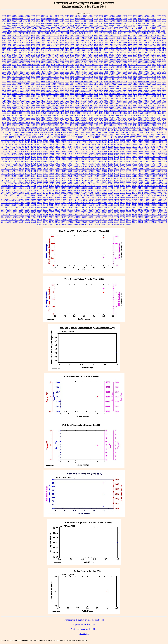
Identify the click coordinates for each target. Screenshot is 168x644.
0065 (62, 18)
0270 (91, 18)
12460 (93, 144)
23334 (99, 217)
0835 (38, 26)
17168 (63, 161)
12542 (87, 147)
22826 (117, 212)
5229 (96, 72)
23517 (87, 219)
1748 (96, 45)
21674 (164, 198)
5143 (77, 67)
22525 (10, 210)
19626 (105, 181)
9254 (9, 125)
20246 (22, 188)
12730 (122, 154)
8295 (91, 118)
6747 (106, 91)
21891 (40, 203)
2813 (86, 55)
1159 (115, 31)
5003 (111, 57)
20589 (87, 190)
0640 (28, 23)
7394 (154, 101)
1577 (125, 40)
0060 (38, 18)
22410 (87, 207)
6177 (91, 84)
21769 (40, 200)
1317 (28, 35)
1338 (101, 35)
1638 (111, 43)
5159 (120, 67)
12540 (75, 147)
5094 (29, 65)
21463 (34, 198)
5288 (106, 74)
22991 (87, 215)
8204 (111, 115)
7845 (9, 111)
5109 (92, 65)
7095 (116, 96)
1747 (91, 45)
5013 (159, 57)
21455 (28, 198)
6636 (48, 91)
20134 (81, 186)
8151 (111, 113)
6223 (125, 84)
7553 (125, 103)
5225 (77, 72)
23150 (46, 217)
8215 (164, 115)
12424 (117, 142)
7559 (145, 103)
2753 (145, 52)
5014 (164, 57)
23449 (10, 219)
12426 (122, 142)
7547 (106, 103)
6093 (14, 84)
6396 (106, 89)
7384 (145, 101)
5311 (14, 77)
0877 (135, 26)
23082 (4, 217)
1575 (116, 40)
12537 (69, 147)
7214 (4, 101)
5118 (125, 65)
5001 (101, 57)
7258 (72, 101)
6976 (9, 96)
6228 (149, 84)
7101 (125, 96)
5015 (4, 60)
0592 (164, 21)
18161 (28, 169)
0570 (125, 21)
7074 (43, 96)
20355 (105, 188)
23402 (146, 217)
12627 (134, 149)
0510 (77, 21)
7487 (67, 103)
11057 (34, 135)
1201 (52, 33)
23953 (51, 224)
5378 (149, 77)
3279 (43, 57)
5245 (9, 74)
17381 (4, 164)
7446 (53, 103)
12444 (164, 142)
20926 (111, 193)
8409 (53, 120)
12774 (105, 157)
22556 (40, 210)
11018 (158, 132)
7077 (48, 96)
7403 (4, 103)
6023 (140, 81)
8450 (82, 120)
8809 (52, 123)
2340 (101, 52)
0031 (120, 16)
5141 (67, 67)
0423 (154, 18)
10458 (81, 130)
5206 (154, 69)
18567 (81, 171)
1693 (62, 45)
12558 (129, 147)
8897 (77, 123)
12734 (134, 154)
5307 (159, 74)
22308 (57, 207)
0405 (111, 18)
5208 (164, 69)
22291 (46, 207)
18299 (81, 169)
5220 (52, 72)
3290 (96, 57)
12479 (164, 144)
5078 (116, 62)
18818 (81, 173)
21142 (39, 195)
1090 (106, 28)
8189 (57, 115)
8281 (82, 118)
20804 (57, 193)
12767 (75, 157)
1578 (130, 40)
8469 (111, 120)
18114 (16, 169)
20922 (105, 193)
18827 (105, 173)
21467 (40, 198)
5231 (106, 72)
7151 (23, 98)
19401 (158, 178)
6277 (14, 86)
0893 (14, 28)
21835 (111, 200)
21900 (46, 203)
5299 (120, 74)
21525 (105, 198)
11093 (140, 135)
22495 (140, 207)
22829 (123, 212)
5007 (130, 57)
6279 (23, 86)
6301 (72, 86)
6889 (77, 94)
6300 (67, 86)
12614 (57, 149)
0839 (53, 26)
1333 (77, 35)
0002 (9, 16)
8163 (130, 113)
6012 (111, 81)
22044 (158, 203)
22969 (51, 215)
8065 (135, 111)
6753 (135, 91)
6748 (111, 91)
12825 (81, 159)
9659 (47, 127)
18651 (129, 171)
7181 (101, 98)
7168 (96, 98)
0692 (111, 23)
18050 (111, 166)
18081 (140, 166)
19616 (99, 181)
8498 (14, 123)
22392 (75, 207)
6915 (91, 94)
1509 (101, 38)
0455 (14, 21)
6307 (101, 86)
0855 (91, 26)
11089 (116, 135)
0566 (106, 21)
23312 (93, 217)
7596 (67, 106)
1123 (15, 31)
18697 (158, 171)
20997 (158, 193)
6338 (159, 86)
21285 (81, 195)
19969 (75, 183)
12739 (146, 154)
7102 (130, 96)
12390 (134, 140)
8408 (48, 120)
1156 (101, 31)
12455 (63, 144)
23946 (46, 224)
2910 (140, 55)
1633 (91, 43)
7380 (135, 101)
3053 (14, 57)
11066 (64, 135)
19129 (152, 176)
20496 (158, 188)
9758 (120, 127)
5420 (140, 79)
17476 (75, 164)
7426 (38, 103)
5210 (9, 72)
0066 (67, 18)
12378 (75, 140)
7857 (23, 111)
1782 (77, 48)
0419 (135, 18)
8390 (4, 120)
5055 (14, 62)
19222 (51, 178)
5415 (115, 79)
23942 (164, 222)
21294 (99, 195)
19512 (46, 181)
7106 (135, 96)
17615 (140, 164)
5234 (120, 72)
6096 (28, 84)
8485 (154, 120)
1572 (101, 40)
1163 (134, 31)
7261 (82, 101)
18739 (22, 173)
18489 (51, 171)
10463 (99, 130)
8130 (62, 113)
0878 (140, 26)
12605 (4, 149)
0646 (57, 23)
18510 (57, 171)
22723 (152, 210)
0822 (150, 23)
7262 (86, 101)
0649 (67, 23)
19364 (134, 178)
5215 (33, 72)
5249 (28, 74)
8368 (111, 118)
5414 (111, 79)
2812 (82, 55)
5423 (154, 79)
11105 (40, 137)
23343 (111, 217)
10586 (10, 132)
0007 (33, 16)
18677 (146, 171)
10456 (75, 130)
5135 (38, 67)
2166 (86, 50)
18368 (140, 169)
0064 (57, 18)
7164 (77, 98)
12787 (10, 159)
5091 (14, 65)
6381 (72, 89)
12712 (57, 154)
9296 (77, 125)
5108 (87, 65)
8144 (91, 113)
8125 (43, 113)
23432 (164, 217)
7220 (23, 101)
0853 (82, 26)
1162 (129, 31)
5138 (53, 67)
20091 (28, 186)
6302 (77, 86)
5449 (53, 81)
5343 (125, 77)
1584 (159, 40)
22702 (129, 210)
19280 (63, 178)
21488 (63, 198)
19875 (46, 183)
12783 (152, 157)
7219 (19, 101)
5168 (164, 67)
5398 (57, 79)
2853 (130, 55)
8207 (125, 115)
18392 (4, 171)
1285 (159, 33)
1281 (149, 33)
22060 (4, 205)
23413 (152, 217)
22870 (152, 212)
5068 (72, 62)
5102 (58, 65)
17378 (164, 161)
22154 (69, 205)
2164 (77, 50)
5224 (72, 72)
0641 (33, 23)
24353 (81, 224)
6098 (38, 84)
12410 (46, 142)
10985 (40, 132)
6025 (149, 81)
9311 (116, 125)
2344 (120, 52)
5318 (38, 77)
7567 (159, 103)
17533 (93, 164)
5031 (77, 60)
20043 (140, 183)
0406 (115, 18)
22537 (16, 210)
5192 (111, 69)
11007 (129, 132)
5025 (48, 60)
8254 (62, 118)
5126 (164, 65)
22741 (22, 212)
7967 (57, 111)
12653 (123, 152)
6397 (111, 89)
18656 (134, 171)
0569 (120, 21)
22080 (22, 205)
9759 (125, 127)
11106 (46, 137)
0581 (135, 21)
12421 (105, 142)
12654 (129, 152)
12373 (51, 140)
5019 (23, 60)
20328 (69, 188)
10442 (46, 130)
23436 (4, 219)
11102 (23, 137)
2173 (120, 50)
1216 (81, 33)
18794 (63, 173)
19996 (105, 183)
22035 (152, 203)
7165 (82, 98)
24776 (111, 224)
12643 (63, 152)
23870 (134, 222)
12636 (22, 152)
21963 (105, 203)
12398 (158, 140)
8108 (19, 113)
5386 (14, 79)
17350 (158, 161)
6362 (62, 89)
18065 (129, 166)
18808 (75, 173)
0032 (125, 16)
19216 (45, 178)
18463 (40, 171)
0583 (145, 21)
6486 (150, 89)
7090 (106, 96)
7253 (57, 101)
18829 (111, 173)
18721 (4, 173)
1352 (164, 35)
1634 (96, 43)
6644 (86, 91)
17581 (123, 164)
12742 (158, 154)
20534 (28, 190)
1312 (4, 35)
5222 (62, 72)
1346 (135, 35)
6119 (77, 84)
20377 (123, 188)
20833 (69, 193)
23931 (152, 222)
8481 (140, 120)
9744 (86, 127)
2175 (130, 50)
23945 (40, 224)
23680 (16, 222)
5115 (115, 65)
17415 (22, 164)
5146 (91, 67)
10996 (99, 132)
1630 (77, 43)
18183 (39, 169)
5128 (9, 67)
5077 (111, 62)
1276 (125, 33)
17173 (69, 161)
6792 (159, 91)
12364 (162, 137)
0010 (43, 16)
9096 (149, 123)
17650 (146, 164)
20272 (46, 188)
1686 (33, 45)
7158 (57, 98)
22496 (146, 207)
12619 (87, 149)
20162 (128, 186)
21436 (16, 198)
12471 (123, 144)
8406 (43, 120)
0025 (96, 16)
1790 (116, 48)
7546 (101, 103)
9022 (115, 123)
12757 (57, 157)
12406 (22, 142)
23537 (105, 219)
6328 (130, 86)
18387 (164, 169)
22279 (40, 207)
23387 (134, 217)
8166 (145, 113)
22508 (158, 207)
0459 (33, 21)
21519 (99, 198)
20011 (123, 183)
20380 (129, 188)
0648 (62, 23)
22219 (134, 205)
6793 (164, 91)
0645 (53, 23)
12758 (63, 157)
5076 (106, 62)
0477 (38, 21)
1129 (43, 31)
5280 (72, 74)
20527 (10, 190)
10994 (87, 132)
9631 (159, 125)
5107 (82, 65)
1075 (63, 28)
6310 (116, 86)
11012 (140, 132)
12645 (75, 152)
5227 (86, 72)
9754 (105, 127)
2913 (154, 55)
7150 (19, 98)
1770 (38, 48)
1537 (43, 40)
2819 (116, 55)
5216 (38, 72)
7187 (130, 98)
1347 (140, 35)
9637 (8, 127)
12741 (152, 154)
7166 (86, 98)
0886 (159, 26)
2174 (125, 50)
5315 (23, 77)
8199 (91, 115)
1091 (111, 28)
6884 (57, 94)
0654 (86, 23)
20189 (152, 186)
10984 (34, 132)
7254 (62, 101)
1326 (62, 35)
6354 (23, 89)
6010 (101, 81)
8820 (57, 123)
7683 (101, 108)
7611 (130, 106)
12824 (75, 159)
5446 (38, 81)
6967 (150, 94)
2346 (130, 52)
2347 (135, 52)
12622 (105, 149)
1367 (23, 38)
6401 (120, 89)
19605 (87, 181)
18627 (111, 171)
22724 (158, 210)
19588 (69, 181)
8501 (23, 123)
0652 (82, 23)
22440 (99, 207)
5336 (120, 77)
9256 (14, 125)
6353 (19, 89)
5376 (140, 77)
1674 (150, 43)
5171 (14, 69)
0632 (19, 23)
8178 (19, 115)
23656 (10, 222)
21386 (152, 195)
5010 (145, 57)
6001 (82, 81)
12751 (34, 157)
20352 (99, 188)
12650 (105, 152)
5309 (4, 77)
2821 (125, 55)
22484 (134, 207)
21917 (69, 203)
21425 (4, 198)
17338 (146, 161)
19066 (87, 176)
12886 (158, 159)
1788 (106, 48)
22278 (34, 207)
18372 (146, 169)
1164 (139, 31)
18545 (63, 171)
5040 (120, 60)
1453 (62, 38)
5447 (43, 81)
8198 (86, 115)
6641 (72, 91)
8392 (14, 120)
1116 (145, 28)
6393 (96, 89)
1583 (154, 40)
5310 (9, 77)
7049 (14, 96)
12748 (16, 157)
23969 (63, 224)
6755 (145, 91)
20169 (134, 186)
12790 (22, 159)
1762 (164, 45)
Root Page (84, 634)
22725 (164, 210)
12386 (123, 140)
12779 (129, 157)
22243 (158, 205)
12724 (93, 154)
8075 (150, 111)
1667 (116, 43)
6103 (58, 84)
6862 (14, 94)
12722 (81, 154)
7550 (116, 103)
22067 (16, 205)
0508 (67, 21)
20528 (16, 190)
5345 (130, 77)
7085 (86, 96)
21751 (28, 200)
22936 (28, 215)
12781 (140, 157)
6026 (154, 81)
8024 (101, 111)
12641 (51, 152)
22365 (63, 207)
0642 (38, 23)
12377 (69, 140)
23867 (128, 222)
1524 (9, 40)
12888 (164, 159)
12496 (57, 147)
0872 (111, 26)
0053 (4, 18)
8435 (62, 120)
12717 (75, 154)
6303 (82, 86)
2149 (9, 50)
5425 (164, 79)
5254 (48, 74)
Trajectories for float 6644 (84, 624)
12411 (51, 142)
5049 (154, 60)
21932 (75, 203)
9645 (18, 127)
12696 (10, 154)
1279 (139, 33)
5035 (96, 60)
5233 (115, 72)
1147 (58, 31)
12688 (164, 152)
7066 (28, 96)
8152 (115, 113)
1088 (97, 28)
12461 (99, 144)
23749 (51, 222)
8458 (91, 120)
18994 (22, 176)
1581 (145, 40)
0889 (9, 28)
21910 (63, 203)
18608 (105, 171)
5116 (120, 65)
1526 (19, 40)
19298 (75, 178)
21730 (22, 200)
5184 (77, 69)
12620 (93, 149)
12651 (111, 152)
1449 (43, 38)
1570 (91, 40)
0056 (19, 18)
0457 (23, 21)
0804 (120, 23)
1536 (38, 40)
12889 (4, 161)
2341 (106, 52)
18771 (51, 173)
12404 (16, 142)
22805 (105, 212)
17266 (99, 161)
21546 (123, 198)
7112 (145, 96)
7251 (48, 101)
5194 (120, 69)
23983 (69, 224)
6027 (159, 81)
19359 (128, 178)
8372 (120, 118)
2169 (101, 50)
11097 (157, 135)
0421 (145, 18)
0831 (19, 26)
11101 (17, 137)
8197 (82, 115)
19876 (51, 183)
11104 (35, 137)
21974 (117, 203)
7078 (53, 96)
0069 (82, 18)
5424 (159, 79)
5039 (116, 60)
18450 (28, 171)
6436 (130, 89)
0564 (96, 21)
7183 (111, 98)
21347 (128, 195)
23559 (123, 219)
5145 (86, 67)
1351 (159, 35)
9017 (106, 123)
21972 (111, 203)
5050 (159, 60)
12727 (105, 154)
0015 (67, 16)
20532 (22, 190)
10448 (57, 130)
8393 (19, 120)
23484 (51, 219)
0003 (14, 16)
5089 (4, 65)
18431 (22, 171)
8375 (130, 118)
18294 (75, 169)
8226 (23, 118)
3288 (86, 57)
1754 (125, 45)
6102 (53, 84)
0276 (96, 18)
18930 (4, 176)
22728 (4, 212)
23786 (75, 222)
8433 (57, 120)
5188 (91, 69)
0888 (5, 28)
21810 (69, 200)
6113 (62, 84)
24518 (87, 224)
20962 (129, 193)
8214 (159, 115)
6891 (82, 94)
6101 (48, 84)
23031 (99, 215)
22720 (146, 210)
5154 (96, 67)
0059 (33, 18)
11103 (29, 137)
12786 (4, 159)
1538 (48, 40)
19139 (158, 176)
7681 (96, 108)
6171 (86, 84)
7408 (14, 103)
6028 (164, 81)
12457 (75, 144)
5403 (82, 79)
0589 (154, 21)
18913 (158, 173)
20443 (134, 188)
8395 (28, 120)
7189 (140, 98)
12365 (4, 140)
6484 (140, 89)
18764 (46, 173)
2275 (67, 52)
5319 (43, 77)
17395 (16, 164)
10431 (4, 130)
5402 (77, 79)
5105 (72, 65)
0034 (135, 16)
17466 (63, 164)
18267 (63, 169)
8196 (77, 115)
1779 (62, 48)
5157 (111, 67)
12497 (63, 147)
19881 (57, 183)
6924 (135, 94)
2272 (53, 52)
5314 (18, 77)
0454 (9, 21)
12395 (146, 140)
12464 (111, 144)
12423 (111, 142)
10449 (63, 130)
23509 (75, 219)
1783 (82, 48)
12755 (51, 157)
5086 (154, 62)
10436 (28, 130)
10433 (10, 130)
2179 (145, 50)
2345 (125, 52)
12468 (117, 144)
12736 (140, 154)
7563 (150, 103)
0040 (149, 16)
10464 (105, 130)
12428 (128, 142)
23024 (93, 215)
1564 (62, 40)
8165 (140, 113)
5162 (135, 67)
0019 (82, 16)
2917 (9, 57)
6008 (96, 81)
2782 (159, 52)
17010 (16, 161)
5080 (125, 62)
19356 (122, 178)
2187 (4, 52)
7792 (145, 108)
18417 (16, 171)
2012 (140, 48)
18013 (81, 166)
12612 (45, 149)
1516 (135, 38)
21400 (158, 195)
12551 (117, 147)
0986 (48, 28)
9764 (144, 127)
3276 (28, 57)
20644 (4, 193)
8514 (38, 123)
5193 (116, 69)
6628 (14, 91)
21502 (93, 198)
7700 (120, 108)
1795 (130, 48)
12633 (4, 152)
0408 (125, 18)
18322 (111, 169)
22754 (46, 212)
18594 (93, 171)
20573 (69, 190)
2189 (14, 52)
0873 (116, 26)
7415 (23, 103)
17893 (34, 166)
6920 (116, 94)
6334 (140, 86)
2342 (111, 52)
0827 (164, 23)
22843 (134, 212)
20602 (105, 190)
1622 (53, 43)
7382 (140, 101)
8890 (67, 123)
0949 (24, 28)
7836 (164, 108)
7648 (33, 108)
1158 (110, 31)
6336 (149, 86)
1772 (43, 48)
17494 (81, 164)
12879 (117, 159)
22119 (51, 205)
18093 (152, 166)
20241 (16, 188)
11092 (134, 135)
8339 (106, 118)
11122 (103, 137)
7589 (48, 106)
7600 (86, 106)
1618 (38, 43)
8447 (77, 120)
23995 (75, 224)
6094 (19, 84)
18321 (105, 169)
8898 (82, 123)
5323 (62, 77)
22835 (129, 212)
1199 (42, 33)
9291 (62, 125)
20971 (140, 193)
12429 (134, 142)
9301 (86, 125)
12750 (28, 157)
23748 (45, 222)
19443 (22, 181)
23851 (105, 222)
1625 (67, 43)
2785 (9, 55)
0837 (48, 26)
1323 (53, 35)
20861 (81, 193)
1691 (53, 45)
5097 (38, 65)
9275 (48, 125)
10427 (164, 127)
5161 (130, 67)
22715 (140, 210)
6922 (125, 94)
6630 (23, 91)
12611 (40, 149)
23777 (63, 222)
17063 (22, 161)
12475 (140, 144)
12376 (63, 140)
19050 (63, 176)
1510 (106, 38)
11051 (11, 135)
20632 (158, 190)
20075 (10, 186)
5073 (91, 62)
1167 (153, 31)
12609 (28, 149)
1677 (159, 43)
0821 (145, 23)
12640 (46, 152)
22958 (46, 215)
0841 (62, 26)
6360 (53, 89)
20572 (63, 190)
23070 (152, 215)
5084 (145, 62)
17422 (28, 164)
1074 (58, 28)
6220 (115, 84)
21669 (158, 198)
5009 (140, 57)
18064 (123, 166)
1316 (23, 35)
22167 (75, 205)
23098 (16, 217)
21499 (81, 198)
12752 (40, 157)
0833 (28, 26)
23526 (93, 219)
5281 (77, 74)
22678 (111, 210)
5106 (77, 65)
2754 (150, 52)
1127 (34, 31)
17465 (57, 164)
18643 (123, 171)
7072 (38, 96)
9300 (82, 125)
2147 (164, 48)
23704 (22, 222)
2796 (57, 55)
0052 (164, 16)
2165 (82, 50)
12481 (10, 147)
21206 (51, 195)
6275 (4, 86)
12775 (111, 157)
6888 (72, 94)
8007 (82, 111)
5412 (101, 79)
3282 (57, 57)
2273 (57, 52)
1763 (4, 48)
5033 (86, 60)
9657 (42, 127)
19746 (164, 181)
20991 (152, 193)
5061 (38, 62)
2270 (43, 52)
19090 (117, 176)
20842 (75, 193)
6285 (53, 86)
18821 (93, 173)
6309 (111, 86)
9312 (120, 125)
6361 (57, 89)
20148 (117, 186)
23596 (140, 219)
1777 (53, 48)
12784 (158, 157)
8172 (159, 113)
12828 (99, 159)
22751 (40, 212)
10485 (129, 130)
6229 (154, 84)
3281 (53, 57)
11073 (69, 135)
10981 (16, 132)
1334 (82, 35)
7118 (149, 96)
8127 (52, 113)
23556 (117, 219)
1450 (48, 38)
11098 (163, 135)
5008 (135, 57)
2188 (9, 52)
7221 (28, 101)
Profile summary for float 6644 (84, 629)
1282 (154, 33)
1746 (86, 45)
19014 (34, 176)
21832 (105, 200)
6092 (9, 84)
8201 (101, 115)
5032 (82, 60)
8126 (48, 113)
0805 (125, 23)
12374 (57, 140)
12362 (150, 137)
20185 (146, 186)
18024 (93, 166)
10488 (134, 130)
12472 (129, 144)
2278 (82, 52)
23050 (123, 215)
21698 (16, 200)
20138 (105, 186)
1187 (23, 33)
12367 (16, 140)
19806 (16, 183)
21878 (10, 203)
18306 (87, 169)
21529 (111, 198)
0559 (91, 21)
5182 (67, 69)
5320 (48, 77)
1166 (148, 31)
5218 (48, 72)
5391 (33, 79)
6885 (62, 94)
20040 (134, 183)
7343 (101, 101)
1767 (23, 48)
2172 (116, 50)
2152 (23, 50)
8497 (9, 123)
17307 (117, 161)
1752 (116, 45)
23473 (34, 219)
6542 (4, 91)
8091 (14, 113)
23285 (81, 217)
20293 (63, 188)
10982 (22, 132)
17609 (134, 164)
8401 (38, 120)
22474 (123, 207)
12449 (28, 144)
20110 (57, 186)
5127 (4, 67)
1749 (101, 45)
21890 (34, 203)
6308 (106, 86)
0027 (101, 16)
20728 (51, 193)
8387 (164, 118)
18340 (122, 169)
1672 (140, 43)
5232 (111, 72)
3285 (72, 57)
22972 (63, 215)
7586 (38, 106)
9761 (129, 127)
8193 (67, 115)
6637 (53, 91)
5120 (135, 65)
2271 (48, 52)
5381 (159, 77)
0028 (106, 16)
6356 (33, 89)
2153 (28, 50)
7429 (43, 103)
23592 (134, 219)
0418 (130, 18)
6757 (154, 91)
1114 (135, 28)
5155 (101, 67)
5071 (82, 62)
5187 (86, 69)
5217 (43, 72)
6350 (9, 89)
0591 (159, 21)
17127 (46, 161)
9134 (4, 125)
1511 (111, 38)
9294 (72, 125)
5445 (33, 81)
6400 (116, 89)
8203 (106, 115)
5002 (106, 57)
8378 (135, 118)
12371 (40, 140)
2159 (57, 50)
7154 (38, 98)
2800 (77, 55)
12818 (40, 159)
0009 (38, 16)
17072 (28, 161)
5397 (53, 79)
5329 (91, 77)
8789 (43, 123)
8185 (48, 115)
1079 (82, 28)
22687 (117, 210)
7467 (62, 103)
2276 (72, 52)
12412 (57, 142)
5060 (33, 62)
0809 (135, 23)
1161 (125, 31)
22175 (87, 205)
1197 (33, 33)
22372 (69, 207)
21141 (34, 195)
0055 (14, 18)
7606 (111, 106)
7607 (116, 106)
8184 (43, 115)
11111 (69, 137)
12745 (4, 157)
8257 (67, 118)
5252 (43, 74)
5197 (135, 69)
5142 (72, 67)
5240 (149, 72)
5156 (106, 67)
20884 (87, 193)
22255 (4, 207)
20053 (152, 183)
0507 (62, 21)
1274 (115, 33)
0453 (4, 21)
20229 (10, 188)
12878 (111, 159)
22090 (34, 205)
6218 (106, 84)
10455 (69, 130)
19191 (28, 178)
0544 (86, 21)
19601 (81, 181)
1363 (4, 38)
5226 (82, 72)
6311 (120, 86)
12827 (93, 159)
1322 (48, 35)
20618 (123, 190)
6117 (72, 84)
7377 (125, 101)
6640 (67, 91)
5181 (62, 69)
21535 (117, 198)
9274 (43, 125)
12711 (51, 154)
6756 (149, 91)
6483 (135, 89)
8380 (140, 118)
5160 (125, 67)
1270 (96, 33)
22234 (146, 205)
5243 (164, 72)
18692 (152, 171)
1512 (115, 38)
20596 (99, 190)
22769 (69, 212)
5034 (91, 60)
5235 (125, 72)
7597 (72, 106)
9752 (100, 127)
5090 (9, 65)
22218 (128, 205)
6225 (135, 84)
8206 (120, 115)
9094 (140, 123)
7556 (130, 103)
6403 (125, 89)
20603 (111, 190)
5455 (77, 81)
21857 (146, 200)
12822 (63, 159)
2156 (43, 50)
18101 (4, 169)
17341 (152, 161)
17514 (87, 164)
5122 (144, 65)
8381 (145, 118)
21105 (16, 195)
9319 (140, 125)
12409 (40, 142)
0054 (9, 18)
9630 (154, 125)
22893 (164, 212)
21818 (87, 200)
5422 (149, 79)
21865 (158, 200)
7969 (62, 111)
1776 (48, 48)
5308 (164, 74)
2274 (62, 52)
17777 (16, 166)
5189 (96, 69)
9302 (91, 125)
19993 (99, 183)
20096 (34, 186)
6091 (4, 84)
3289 (91, 57)
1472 (67, 38)
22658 (99, 210)
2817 (106, 55)
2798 (67, 55)
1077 (72, 28)
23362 (123, 217)
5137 (48, 67)
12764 (69, 157)
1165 (144, 31)
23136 (40, 217)
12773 (99, 157)
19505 (40, 181)
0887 (164, 26)
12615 (63, 149)
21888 (28, 203)
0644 (48, 23)
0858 (106, 26)
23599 (152, 219)
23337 (105, 217)
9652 (33, 127)
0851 (72, 26)
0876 (130, 26)
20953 (123, 193)
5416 (120, 79)
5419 (135, 79)
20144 (111, 186)
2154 (33, 50)
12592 (152, 147)
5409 (86, 79)
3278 (38, 57)
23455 (22, 219)
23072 (158, 215)
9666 (62, 127)
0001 (4, 16)
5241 (154, 72)
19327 (99, 178)
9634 (4, 127)
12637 (28, 152)
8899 (86, 123)
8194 (72, 115)
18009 (75, 166)
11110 (63, 137)
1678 (164, 43)
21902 (51, 203)
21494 (75, 198)
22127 (57, 205)
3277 (33, 57)
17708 (158, 164)
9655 (37, 127)
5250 (33, 74)
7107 (140, 96)
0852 (77, 26)
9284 (53, 125)
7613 (140, 106)
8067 (145, 111)
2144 (150, 48)
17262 (93, 161)
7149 (14, 98)
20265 (34, 188)
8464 (101, 120)
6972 (164, 94)
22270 (22, 207)
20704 (40, 193)
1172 (14, 33)
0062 (48, 18)
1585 (164, 40)
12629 (146, 149)
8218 (14, 118)
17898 (40, 166)
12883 (140, 159)
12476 (146, 144)
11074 (75, 135)
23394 (140, 217)
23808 (87, 222)
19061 (69, 176)
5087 (159, 62)
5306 (154, 74)
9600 (145, 125)
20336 (87, 188)
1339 (106, 35)
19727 (152, 181)
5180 (57, 69)
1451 (53, 38)
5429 (9, 81)
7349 (111, 101)
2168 (96, 50)
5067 (67, 62)
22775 (81, 212)
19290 (69, 178)
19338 (105, 178)
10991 (75, 132)
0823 (154, 23)
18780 (57, 173)
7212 (159, 98)
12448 (22, 144)
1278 (135, 33)
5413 (106, 79)
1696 (77, 45)
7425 (33, 103)
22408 (81, 207)
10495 (152, 130)
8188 (53, 115)
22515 (164, 207)
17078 (34, 161)
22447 (111, 207)
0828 (4, 26)
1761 (159, 45)
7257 (67, 101)
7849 (14, 111)
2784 (4, 55)
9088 (125, 123)
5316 (28, 77)
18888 (152, 173)
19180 (22, 178)
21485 (57, 198)
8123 (38, 113)
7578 (23, 106)
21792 (51, 200)
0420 (140, 18)
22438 (93, 207)
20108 (46, 186)
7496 (72, 103)
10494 (146, 130)
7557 (135, 103)
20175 (140, 186)
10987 (52, 132)
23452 (16, 219)
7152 (28, 98)
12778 (123, 157)
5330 (96, 77)
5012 (154, 57)
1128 (39, 31)
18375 (152, 169)
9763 (139, 127)
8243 (38, 118)
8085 (164, 111)
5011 (149, 57)
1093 (121, 28)
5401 (72, 79)
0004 (19, 16)
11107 (52, 137)
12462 (105, 144)
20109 (51, 186)
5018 (19, 60)
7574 (14, 106)
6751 (125, 91)
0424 (159, 18)
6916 (96, 94)
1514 (125, 38)
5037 (106, 60)
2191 (23, 52)
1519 (149, 38)
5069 (77, 62)
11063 (52, 135)
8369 (116, 118)
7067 (33, 96)
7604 (101, 106)
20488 (146, 188)
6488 (154, 89)
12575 (146, 147)
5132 (23, 67)
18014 (87, 166)
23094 (10, 217)
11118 (92, 137)
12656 (140, 152)
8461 (96, 120)
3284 (67, 57)
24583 (99, 224)
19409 (164, 178)
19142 (164, 176)
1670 (130, 43)
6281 (33, 86)
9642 (13, 127)
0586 (149, 21)
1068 (53, 28)
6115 (67, 84)
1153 (86, 31)
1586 (4, 43)
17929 (51, 166)
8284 (86, 118)
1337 (96, 35)
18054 (117, 166)
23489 (57, 219)
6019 (120, 81)
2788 (23, 55)
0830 (14, 26)
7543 (96, 103)
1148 (62, 31)
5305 (150, 74)
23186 (57, 217)
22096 (46, 205)
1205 (72, 33)
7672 (86, 108)
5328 (86, 77)
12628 (140, 149)
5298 (116, 74)
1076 (68, 28)
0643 (43, 23)
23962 (57, 224)
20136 (93, 186)
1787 (101, 48)
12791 (28, 159)
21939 (81, 203)
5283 (86, 74)
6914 (86, 94)
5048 (150, 60)
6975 (4, 96)
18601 (99, 171)
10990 (70, 132)
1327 (67, 35)
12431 (146, 142)
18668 (140, 171)
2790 (33, 55)
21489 (69, 198)
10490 (140, 130)
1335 (86, 35)
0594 (9, 23)
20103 (40, 186)
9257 (19, 125)
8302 (96, 118)
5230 (101, 72)
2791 (38, 55)
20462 (140, 188)
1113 (131, 28)
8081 (154, 111)
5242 (159, 72)
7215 (9, 101)
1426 (28, 38)
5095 (33, 65)
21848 (140, 200)
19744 (158, 181)
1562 (53, 40)
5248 (23, 74)
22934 (22, 215)
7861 (28, 111)
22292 (51, 207)
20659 (10, 193)
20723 (46, 193)
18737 (16, 173)
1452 (57, 38)
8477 (130, 120)
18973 (16, 176)
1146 (53, 31)
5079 (120, 62)
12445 (4, 144)
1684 (23, 45)
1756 (135, 45)
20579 (75, 190)
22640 (81, 210)
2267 (28, 52)
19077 (105, 176)
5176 (38, 69)
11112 (75, 137)
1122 (10, 31)
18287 (69, 169)
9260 (23, 125)
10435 (22, 130)
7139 (164, 96)
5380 (154, 77)
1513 (120, 38)
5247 (19, 74)
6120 (81, 84)
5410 (91, 79)
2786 (14, 55)
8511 (33, 123)
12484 (28, 147)
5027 (57, 60)
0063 (53, 18)
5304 (145, 74)
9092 (135, 123)
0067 (72, 18)
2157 (48, 50)
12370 (34, 140)
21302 (110, 195)
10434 (16, 130)
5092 (19, 65)
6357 (38, 89)
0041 (154, 16)
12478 (158, 144)
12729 (117, 154)
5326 (77, 77)
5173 (23, 69)
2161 (62, 50)
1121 (5, 31)
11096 (151, 135)
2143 (145, 48)
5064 (53, 62)
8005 (77, 111)
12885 (152, 159)
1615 (23, 43)
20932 (117, 193)
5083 (140, 62)
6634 (43, 91)
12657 (146, 152)
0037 (145, 16)
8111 (23, 113)
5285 (96, 74)
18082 (146, 166)
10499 (164, 130)
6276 (9, 86)
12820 (51, 159)
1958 (135, 48)
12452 (46, 144)
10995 (93, 132)
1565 (67, 40)
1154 (91, 31)
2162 (67, 50)
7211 (154, 98)
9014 (101, 123)
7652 (43, 108)
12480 (4, 147)
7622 (4, 108)
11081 (87, 135)
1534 (28, 40)
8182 (33, 115)
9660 (52, 127)
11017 (152, 132)
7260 (77, 101)
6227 (144, 84)
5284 (91, 74)
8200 (96, 115)
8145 (96, 113)
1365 (14, 38)
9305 (106, 125)
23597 (146, 219)
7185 (120, 98)
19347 (117, 178)
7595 (62, 106)
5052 (4, 62)
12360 (138, 137)
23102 (22, 217)
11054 (23, 135)
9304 (101, 125)
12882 (134, 159)
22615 (69, 210)
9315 (130, 125)
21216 (57, 195)
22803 (99, 212)
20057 (158, 183)
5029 (67, 60)
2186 (164, 50)
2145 (154, 48)
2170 (106, 50)
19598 (75, 181)
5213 (23, 72)
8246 (43, 118)
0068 (77, 18)
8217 (9, 118)
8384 (159, 118)
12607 (16, 149)
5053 (9, 62)
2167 (91, 50)
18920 (164, 173)
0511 (82, 21)
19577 (63, 181)
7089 (101, 96)
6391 (86, 89)
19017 (40, 176)
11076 (81, 135)
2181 (154, 50)
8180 (28, 115)
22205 (111, 205)
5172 (19, 69)
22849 (140, 212)
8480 (135, 120)
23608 (158, 219)
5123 (149, 65)
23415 (158, 217)
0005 (23, 16)
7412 (19, 103)
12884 (146, 159)
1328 (72, 35)
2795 (53, 55)
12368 (22, 140)
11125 (109, 137)
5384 (4, 79)
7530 (86, 103)
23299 (87, 217)
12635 (16, 152)
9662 (57, 127)
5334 (115, 77)
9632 (164, 125)
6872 (19, 94)
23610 (164, 219)
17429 (40, 164)
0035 (140, 16)
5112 (101, 65)
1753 (120, 45)
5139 (57, 67)
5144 (82, 67)
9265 (33, 125)
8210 (140, 115)
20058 (164, 183)
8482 (145, 120)
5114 (111, 65)
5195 (125, 69)
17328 (140, 161)
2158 (53, 50)
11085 (104, 135)
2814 (91, 55)
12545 (99, 147)
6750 (120, 91)
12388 (129, 140)
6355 (28, 89)
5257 (57, 74)
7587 (43, 106)
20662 (16, 193)
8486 (159, 120)
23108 (28, 217)
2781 (154, 52)
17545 (105, 164)
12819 (46, 159)
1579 (135, 40)
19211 (40, 178)
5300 (125, 74)
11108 (58, 137)
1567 (77, 40)
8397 (33, 120)
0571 (130, 21)
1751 (111, 45)
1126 (29, 31)
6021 (130, 81)
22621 (75, 210)
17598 (129, 164)
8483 (150, 120)
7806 (150, 108)
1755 (130, 45)
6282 (38, 86)
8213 (154, 115)
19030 (51, 176)
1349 (150, 35)
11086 (110, 135)
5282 (82, 74)
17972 (69, 166)
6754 (140, 91)
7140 (4, 98)
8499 (19, 123)
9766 (154, 127)
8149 (106, 113)
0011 (48, 16)
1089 (102, 28)
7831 (159, 108)
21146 (45, 195)
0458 (28, 21)
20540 (34, 190)
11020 (5, 135)
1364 (9, 38)
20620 (134, 190)
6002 (86, 81)
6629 (19, 91)
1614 (19, 43)
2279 (86, 52)
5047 (145, 60)
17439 (51, 164)
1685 (28, 45)
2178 (140, 50)
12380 (87, 140)
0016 (72, 16)
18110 (10, 169)
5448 (48, 81)
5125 (159, 65)
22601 (63, 210)
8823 (62, 123)
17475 (69, 164)
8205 (116, 115)
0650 (72, 23)
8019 (96, 111)
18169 (34, 169)
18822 (99, 173)
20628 (152, 190)
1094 (126, 28)
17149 (51, 161)
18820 (87, 173)
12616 (69, 149)
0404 (106, 18)
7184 (116, 98)
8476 (125, 120)
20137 (99, 186)
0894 (19, 28)
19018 (46, 176)
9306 (111, 125)
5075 (101, 62)
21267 (69, 195)
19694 (129, 181)
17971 (63, 166)
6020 (125, 81)
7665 (67, 108)
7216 (14, 101)
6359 (48, 89)
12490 (46, 147)
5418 (130, 79)
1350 (154, 35)
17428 (34, 164)
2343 (116, 52)
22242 (152, 205)
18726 (10, 173)
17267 (105, 161)
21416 (164, 195)
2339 (96, 52)
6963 (145, 94)
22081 (28, 205)
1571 (96, 40)
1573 (106, 40)
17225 (87, 161)
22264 (16, 207)
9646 (23, 127)
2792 (43, 55)
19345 (111, 178)
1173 (19, 33)
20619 (129, 190)
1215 (76, 33)
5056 (19, 62)
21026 (164, 193)
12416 (75, 142)
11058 (40, 135)
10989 (64, 132)
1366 (19, 38)
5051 (164, 60)
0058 (28, 18)
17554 (117, 164)
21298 (105, 195)
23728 (34, 222)
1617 (33, 43)
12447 (16, 144)
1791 (120, 48)
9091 (130, 123)
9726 (76, 127)
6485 (145, 89)
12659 (158, 152)
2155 (38, 50)
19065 (81, 176)
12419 (93, 142)
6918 (106, 94)
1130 (48, 31)
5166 (154, 67)
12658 (152, 152)
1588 (14, 43)
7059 (23, 96)
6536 (159, 89)
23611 (4, 222)
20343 (93, 188)
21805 (63, 200)
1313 (9, 35)
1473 (72, 38)
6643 (82, 91)
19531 (51, 181)
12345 (121, 137)
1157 (105, 31)
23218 (69, 217)
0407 (120, 18)
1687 (38, 45)
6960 (140, 94)
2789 (28, 55)
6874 (28, 94)
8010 (91, 111)
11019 (164, 132)
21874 (4, 203)
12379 (81, 140)
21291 (93, 195)
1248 (86, 33)
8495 (4, 123)
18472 (46, 171)
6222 (120, 84)
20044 (146, 183)
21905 (57, 203)
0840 (57, 26)
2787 (19, 55)
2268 (33, 52)
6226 (140, 84)
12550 (111, 147)
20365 (117, 188)
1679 (4, 45)
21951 (93, 203)
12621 (99, 149)
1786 (96, 48)
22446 (105, 207)
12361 (144, 137)
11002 (117, 132)
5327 (82, 77)
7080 (62, 96)
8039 (111, 111)
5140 (62, 67)
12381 (93, 140)
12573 (140, 147)
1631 (82, 43)
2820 (120, 55)
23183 (51, 217)
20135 (87, 186)
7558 (140, 103)
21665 (152, 198)
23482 (46, 219)
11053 (17, 135)
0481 (53, 21)
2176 (135, 50)
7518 (82, 103)
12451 (40, 144)
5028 (62, 60)
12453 (51, 144)
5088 (164, 62)
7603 (96, 106)
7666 (72, 108)
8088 (9, 113)
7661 (57, 108)
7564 (154, 103)
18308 (93, 169)
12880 (123, 159)
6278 (19, 86)
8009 (86, 111)
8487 (164, 120)
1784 (86, 48)
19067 (93, 176)
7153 (33, 98)
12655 (134, 152)
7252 (53, 101)
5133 (28, 67)
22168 (81, 205)
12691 (4, 154)
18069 (134, 166)
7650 (38, 108)
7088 (96, 96)
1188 (28, 33)
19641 (111, 181)
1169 (163, 31)
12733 (128, 154)
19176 (16, 178)
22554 (28, 210)
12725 (99, 154)
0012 (52, 16)
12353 (127, 137)
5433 (14, 81)
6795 (9, 94)
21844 (128, 200)
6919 (111, 94)
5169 (4, 69)
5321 (52, 77)
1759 (150, 45)
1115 (140, 28)
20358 (111, 188)
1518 (145, 38)
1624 (62, 43)
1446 (33, 38)
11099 (6, 137)
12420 (99, 142)
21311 (116, 195)
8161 (120, 113)
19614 (93, 181)
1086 (87, 28)
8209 (135, 115)
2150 (14, 50)
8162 (125, 113)
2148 (4, 50)
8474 (120, 120)
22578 (51, 210)
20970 (134, 193)
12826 (87, 159)
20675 (22, 193)
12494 (51, 147)
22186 (99, 205)
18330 (117, 169)
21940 (87, 203)
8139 (77, 113)
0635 (23, 23)
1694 (67, 45)
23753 (57, 222)
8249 (48, 118)
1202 (57, 33)
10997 (105, 132)
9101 (159, 123)
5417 (125, 79)
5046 (140, 60)
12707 (34, 154)
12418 (87, 142)
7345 (106, 101)
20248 (28, 188)
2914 (159, 55)
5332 (106, 77)
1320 (38, 35)
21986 (134, 203)
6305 (91, 86)
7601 (91, 106)
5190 (101, 69)
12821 (57, 159)
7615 (149, 106)
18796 (69, 173)
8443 (67, 120)
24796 (117, 224)
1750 (106, 45)
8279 (77, 118)
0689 (96, 23)
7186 (125, 98)
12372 (46, 140)
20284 (57, 188)
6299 (62, 86)
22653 (93, 210)
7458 (57, 103)
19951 (69, 183)
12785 (164, 157)
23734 (39, 222)
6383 (82, 89)
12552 (123, 147)
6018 (115, 81)
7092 (111, 96)
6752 (130, 91)
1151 (77, 31)
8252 (53, 118)
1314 (14, 35)
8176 (14, 115)
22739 (16, 212)
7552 (120, 103)
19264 (57, 178)
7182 (106, 98)
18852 (123, 173)
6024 (145, 81)
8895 (72, 123)
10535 (4, 132)
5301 (130, 74)
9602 (149, 125)
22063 (10, 205)
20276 (51, 188)
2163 (72, 50)
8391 (9, 120)
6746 (101, 91)
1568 (82, 40)
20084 (22, 186)
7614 (145, 106)
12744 (164, 154)
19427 (10, 181)
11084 (99, 135)
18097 (158, 166)
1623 (57, 43)
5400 (67, 79)
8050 (120, 111)
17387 (10, 164)
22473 (117, 207)
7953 (48, 111)
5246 (14, 74)
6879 (38, 94)
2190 (19, 52)
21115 (22, 195)
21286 (87, 195)
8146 (101, 113)
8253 (57, 118)
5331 (101, 77)
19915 (63, 183)
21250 (63, 195)
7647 (28, 108)
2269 (38, 52)
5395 (43, 79)
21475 (46, 198)
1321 (43, 35)
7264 (96, 101)
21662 (146, 198)
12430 (140, 142)
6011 (106, 81)
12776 (117, 157)
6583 (9, 91)
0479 (48, 21)
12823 (69, 159)
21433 (10, 198)
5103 (63, 65)
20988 (146, 193)
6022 (135, 81)
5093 (24, 65)
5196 (130, 69)
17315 (129, 161)
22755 (51, 212)
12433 (152, 142)
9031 (120, 123)
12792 (34, 159)
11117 (86, 137)
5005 (120, 57)
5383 (164, 77)
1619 (43, 43)
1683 (19, 45)
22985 (81, 215)
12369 (28, 140)
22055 (164, 203)
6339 (164, 86)
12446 (10, 144)
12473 (134, 144)
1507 (96, 38)
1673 (145, 43)
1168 (158, 31)
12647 (87, 152)
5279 (67, 74)
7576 (19, 106)
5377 (145, 77)
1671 (135, 43)
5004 (116, 57)
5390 (28, 79)
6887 (67, 94)
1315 (19, 35)
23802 (81, 222)
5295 (111, 74)
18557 (75, 171)
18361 (134, 169)
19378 (140, 178)
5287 (101, 74)
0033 (130, 16)
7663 (62, 108)
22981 (75, 215)
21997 (146, 203)
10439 (40, 130)
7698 (111, 108)
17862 (28, 166)
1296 (164, 33)
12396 (152, 140)
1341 (116, 35)
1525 (14, 40)
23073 (164, 215)
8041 (116, 111)
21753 (34, 200)
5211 (14, 72)
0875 (125, 26)
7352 (116, 101)
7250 (43, 101)
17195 (81, 161)
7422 (28, 103)
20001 (111, 183)
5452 (67, 81)
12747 (10, 157)
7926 (43, 111)
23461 (28, 219)
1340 (111, 35)
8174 (4, 115)
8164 (135, 113)
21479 (51, 198)
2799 (72, 55)
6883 (53, 94)
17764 (10, 166)
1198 (38, 33)
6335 (145, 86)
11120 (98, 137)
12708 (40, 154)
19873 (40, 183)
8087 (4, 113)
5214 (28, 72)
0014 (62, 16)
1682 (14, 45)
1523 (4, 40)
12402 (10, 142)
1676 (154, 43)
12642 (57, 152)
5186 (82, 69)
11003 (123, 132)
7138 (159, 96)
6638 (57, 91)
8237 (33, 118)
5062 (43, 62)
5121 (139, 65)
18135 (22, 169)
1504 (91, 38)
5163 (140, 67)
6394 (101, 89)
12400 (164, 140)
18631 (117, 171)
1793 (125, 48)
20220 (164, 186)
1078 (77, 28)
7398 (159, 101)
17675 (152, 164)
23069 (146, 215)
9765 (149, 127)
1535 (33, 40)
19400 (152, 178)
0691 (106, 23)
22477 (129, 207)
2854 (135, 55)
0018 (77, 16)
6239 (159, 84)
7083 (77, 96)
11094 (145, 135)
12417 (81, 142)
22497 (152, 207)
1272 (105, 33)
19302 (81, 178)
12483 (22, 147)
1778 (57, 48)
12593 (158, 147)
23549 (111, 219)
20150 (122, 186)
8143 (86, 113)
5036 (101, 60)
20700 (34, 193)
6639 (62, 91)
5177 (43, 69)
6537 (164, 89)
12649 (99, 152)
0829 (9, 26)
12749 (22, 157)
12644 (69, 152)
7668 (77, 108)
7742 (130, 108)
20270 (40, 188)
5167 (159, 67)
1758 (145, 45)
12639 (40, 152)
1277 (130, 33)
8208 (130, 115)
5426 (4, 81)
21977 (123, 203)
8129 (57, 113)
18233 (51, 169)
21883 (22, 203)
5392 (38, 79)
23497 (69, 219)
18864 (140, 173)
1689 (48, 45)
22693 (123, 210)
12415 (69, 142)
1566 (72, 40)
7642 (23, 108)
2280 (91, 52)
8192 (62, 115)
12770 (93, 157)
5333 (111, 77)
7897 (33, 111)
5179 (53, 69)
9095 (145, 123)
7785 (140, 108)
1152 (82, 31)
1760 (154, 45)
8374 (125, 118)
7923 (38, 111)
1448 (38, 38)
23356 (117, 217)
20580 (81, 190)
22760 (63, 212)
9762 (134, 127)
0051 (159, 16)
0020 (86, 16)
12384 (111, 140)
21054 (4, 195)
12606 (10, 149)
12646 (81, 152)
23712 (28, 222)
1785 (91, 48)
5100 (48, 65)
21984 (129, 203)
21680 (10, 200)
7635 (14, 108)
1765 (14, 48)
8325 (101, 118)
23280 (75, 217)
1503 (86, 38)
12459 (87, 144)
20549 (46, 190)
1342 (120, 35)
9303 (96, 125)
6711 (91, 91)
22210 (117, 205)
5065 (57, 62)
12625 (122, 149)
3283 (62, 57)
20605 (117, 190)
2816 (101, 55)
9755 (110, 127)
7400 (164, 101)
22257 (10, 207)
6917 (101, 94)
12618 (81, 149)
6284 (48, 86)
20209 (158, 186)
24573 (93, 224)
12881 (129, 159)
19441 (16, 181)
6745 (96, 91)
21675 (4, 200)
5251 (38, 74)
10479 (123, 130)
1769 (33, 48)
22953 (34, 215)
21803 (57, 200)
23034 (105, 215)
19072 (99, 176)
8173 (164, 113)
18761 (40, 173)
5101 (53, 65)
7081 (67, 96)
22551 (22, 210)
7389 (150, 101)
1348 (145, 35)
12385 (117, 140)
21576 (134, 198)
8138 (72, 113)
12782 (146, 157)
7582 (28, 106)
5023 (38, 60)
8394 (23, 120)
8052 (125, 111)
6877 (33, 94)
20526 (4, 190)
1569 (86, 40)
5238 (140, 72)
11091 (128, 135)
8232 (28, 118)
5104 (67, 65)
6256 (164, 84)
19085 (111, 176)
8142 (82, 113)
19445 (28, 181)
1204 (67, 33)
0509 (72, 21)
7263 (91, 101)
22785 (87, 212)
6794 (4, 94)
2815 (96, 55)
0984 (43, 28)
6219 (110, 84)
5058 (28, 62)
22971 (57, 215)
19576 (57, 181)
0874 (120, 26)
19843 (28, 183)
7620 (164, 106)
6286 (57, 86)
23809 (93, 222)
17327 (134, 161)
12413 (63, 142)
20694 (28, 193)
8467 (106, 120)
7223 (38, 101)
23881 (140, 222)
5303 (140, 74)
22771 (75, 212)
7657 (48, 108)
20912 (93, 193)
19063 (75, 176)
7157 (53, 98)
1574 (111, 40)
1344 (125, 35)
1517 (140, 38)
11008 (134, 132)
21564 (129, 198)
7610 (125, 106)
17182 (75, 161)
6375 (67, 89)
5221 (57, 72)
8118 (28, 113)
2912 (149, 55)
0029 (111, 16)
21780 (46, 200)
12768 (81, 157)
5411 (96, 79)
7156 (48, 98)
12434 (158, 142)
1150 (72, 31)
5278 (62, 74)
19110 (134, 176)
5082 (135, 62)
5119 (130, 65)
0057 (23, 18)
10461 (93, 130)
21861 (152, 200)
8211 (145, 115)
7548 (111, 103)
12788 (16, 159)
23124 (34, 217)
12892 (10, 161)
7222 (33, 101)
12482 (16, 147)
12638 (34, 152)
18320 (99, 169)
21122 (28, 195)
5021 (33, 60)
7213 (164, 98)
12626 (128, 149)
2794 (48, 55)
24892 (123, 224)
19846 (34, 183)
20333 (81, 188)
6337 (154, 86)
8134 (67, 113)
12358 (133, 137)
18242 (57, 169)
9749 (91, 127)
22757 (57, 212)
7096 (120, 96)
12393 (140, 140)
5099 (43, 65)
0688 (91, 23)
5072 (86, 62)
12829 (105, 159)
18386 (158, 169)
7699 (116, 108)
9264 (28, 125)
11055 (28, 135)
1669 (125, 43)
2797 (62, 55)
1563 (57, 40)
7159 (62, 98)
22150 (63, 205)
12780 (134, 157)
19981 (93, 183)
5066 (62, 62)
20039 (128, 183)
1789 (111, 48)
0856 (96, 26)
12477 (152, 144)
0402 (101, 18)
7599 (82, 106)
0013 (57, 16)
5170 (9, 69)
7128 (154, 96)
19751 (4, 183)
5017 (14, 60)
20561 (51, 190)
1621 (48, 43)
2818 (111, 55)
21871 (164, 200)
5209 (4, 72)
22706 (134, 210)
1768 (28, 48)
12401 (4, 142)
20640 (164, 190)
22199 (105, 205)
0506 (57, 21)
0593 (4, 23)
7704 (125, 108)
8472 (116, 120)
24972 (129, 224)
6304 (86, 86)
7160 (67, 98)
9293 (67, 125)
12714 (63, 154)
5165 (150, 67)
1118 (154, 28)
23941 (158, 222)
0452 (164, 18)
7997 (72, 111)
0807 (130, 23)
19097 (123, 176)
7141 (9, 98)
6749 (115, 91)
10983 (28, 132)
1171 (9, 33)
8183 (38, 115)
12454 (57, 144)
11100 (12, 137)
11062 (46, 135)
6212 (101, 84)
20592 (93, 190)
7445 (48, 103)
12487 (40, 147)
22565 (46, 210)
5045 (135, 60)
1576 (120, 40)
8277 (72, 118)
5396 (48, 79)
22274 (28, 207)
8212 (149, 115)
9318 (135, 125)
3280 (48, 57)
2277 (77, 52)
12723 (87, 154)
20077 (16, 186)
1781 (72, 48)
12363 (156, 137)
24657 (105, 224)
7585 (33, 106)
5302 (135, 74)
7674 (91, 108)
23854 (117, 222)
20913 (99, 193)
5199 (145, 69)
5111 (96, 65)
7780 (135, 108)
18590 (87, 171)
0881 (150, 26)
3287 (82, 57)
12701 (22, 154)
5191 (106, 69)
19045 (57, 176)
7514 (77, 103)
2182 (159, 50)
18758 (34, 173)
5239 (145, 72)
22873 (158, 212)
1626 (72, 43)
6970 (159, 94)
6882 (48, 94)
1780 (67, 48)
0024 (91, 16)
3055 (23, 57)
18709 (164, 171)
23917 (146, 222)
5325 (72, 77)
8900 (91, 123)
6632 (33, 91)
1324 (57, 35)
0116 (86, 18)
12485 (34, 147)
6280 (28, 86)
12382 (99, 140)
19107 (129, 176)
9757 (115, 127)
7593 (53, 106)
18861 (129, 173)
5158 (116, 67)
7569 (4, 106)
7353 (120, 101)
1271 (101, 33)
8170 (154, 113)
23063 (140, 215)
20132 (75, 186)
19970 (81, 183)
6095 (24, 84)
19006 (28, 176)
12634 (10, 152)
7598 (77, 106)
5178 (48, 69)
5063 (48, 62)
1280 (144, 33)
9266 (38, 125)
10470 (111, 130)
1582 (150, 40)
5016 (9, 60)
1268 (91, 33)
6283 (43, 86)
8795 (48, 123)
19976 (87, 183)
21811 (75, 200)
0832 (23, 26)
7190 (145, 98)
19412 (4, 181)
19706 (134, 181)
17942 (57, 166)
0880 (145, 26)
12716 (69, 154)
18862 (134, 173)
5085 (150, 62)
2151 (19, 50)
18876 (146, 173)
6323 (125, 86)
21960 (99, 203)
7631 (9, 108)
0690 (101, 23)
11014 (146, 132)
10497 (158, 130)
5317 (33, 77)
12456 (69, 144)
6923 (130, 94)
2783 (164, 52)
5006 (125, 57)
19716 (140, 181)
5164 (145, 67)
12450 (34, 144)
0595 (14, 23)
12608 (22, 149)
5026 (53, 60)
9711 (71, 127)
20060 (4, 186)
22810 (111, 212)
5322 (57, 77)
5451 (62, 81)
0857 (101, 26)
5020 (28, 60)
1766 (19, 48)
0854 (86, 26)
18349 (128, 169)
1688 (43, 45)
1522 (164, 38)
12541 (81, 147)
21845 (134, 200)
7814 (154, 108)
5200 (150, 69)
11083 (93, 135)
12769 (87, 157)
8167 (149, 113)
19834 (22, 183)
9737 (81, 127)
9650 (28, 127)
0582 (140, 21)
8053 (130, 111)
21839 (122, 200)
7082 (72, 96)
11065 (58, 135)
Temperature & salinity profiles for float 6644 (84, 620)
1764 (9, 48)
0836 (43, 26)
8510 (28, 123)
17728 (4, 166)
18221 (45, 169)
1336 (91, 35)
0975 (39, 28)
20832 (63, 193)
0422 (149, 18)
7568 (164, 103)
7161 (72, 98)
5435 (23, 81)
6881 (43, 94)
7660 (53, 108)
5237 (135, 72)
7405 (9, 103)
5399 (62, 79)
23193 (63, 217)
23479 (40, 219)
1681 (9, 45)
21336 (122, 195)
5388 (19, 79)
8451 (86, 120)
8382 (150, 118)
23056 (134, 215)
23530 (99, 219)
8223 (19, 118)
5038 (111, 60)
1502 (82, 38)
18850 (117, 173)
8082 (159, 111)
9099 (154, 123)
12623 (111, 149)
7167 (91, 98)
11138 (115, 137)
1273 (110, 33)
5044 (130, 60)
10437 (34, 130)
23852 (111, 222)
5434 (19, 81)
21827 (99, 200)
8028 (106, 111)
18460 (34, 171)
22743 (28, 212)
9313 (125, 125)
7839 (4, 111)
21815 (81, 200)
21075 (10, 195)
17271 (111, 161)
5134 (33, 67)
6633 (38, 91)
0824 (159, 23)
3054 (19, 57)
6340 (4, 89)
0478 (43, 21)
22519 (4, 210)
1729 (82, 45)
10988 (58, 132)
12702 (28, 154)
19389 (146, 178)
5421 (145, 79)
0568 (115, 21)
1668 (120, 43)
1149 (67, 31)
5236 (130, 72)
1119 (159, 28)
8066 (140, 111)
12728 (111, 154)
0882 (154, 26)
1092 (116, 28)
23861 (122, 222)
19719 (146, 181)
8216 (4, 118)
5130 (14, 67)
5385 (9, 79)
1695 (72, 45)
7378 (130, 101)
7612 (135, 106)
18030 (99, 166)
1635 (101, 43)
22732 (10, 212)
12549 (105, 147)
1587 (9, 43)
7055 (19, 96)
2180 (150, 50)
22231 (140, 205)
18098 (164, 166)
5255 (53, 74)
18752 (28, 173)
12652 (117, 152)
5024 (43, 60)
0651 (77, 23)
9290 (57, 125)
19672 (123, 181)
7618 (154, 106)
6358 (43, 89)
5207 (159, 69)
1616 (28, 43)
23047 (111, 215)
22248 (164, 205)
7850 (19, 111)
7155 (43, 98)
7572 (9, 106)
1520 (154, 38)
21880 (16, 203)
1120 (163, 28)
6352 (14, 89)
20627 (146, 190)
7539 (91, 103)
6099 (43, 84)
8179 (23, 115)
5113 (106, 65)
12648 (93, 152)
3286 (77, 57)
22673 (105, 210)
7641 (19, 108)
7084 (82, 96)
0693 (116, 23)
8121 (33, 113)
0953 (29, 28)
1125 (24, 31)
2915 (164, 55)
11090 (122, 135)
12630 (152, 149)
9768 (159, 127)
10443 (51, 130)
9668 (67, 127)
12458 (81, 144)
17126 (40, 161)
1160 (120, 31)
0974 (34, 28)
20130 (69, 186)
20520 (164, 188)
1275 (120, 33)
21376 (140, 195)
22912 (4, 215)
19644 (117, 181)
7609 (120, 106)
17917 (46, 166)
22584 (57, 210)
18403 (10, 171)
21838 (117, 200)
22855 (146, 212)
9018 (111, 123)
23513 (81, 219)
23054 (129, 215)
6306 (96, 86)
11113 (80, 137)
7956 (53, 111)
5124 (154, 65)
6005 (91, 81)
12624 (117, 149)
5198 (140, 69)
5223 (67, 72)
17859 (22, 166)
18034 (105, 166)
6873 (23, 94)
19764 (10, 183)
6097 (33, 84)
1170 (4, 33)
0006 (28, 16)
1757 (140, 45)
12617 (75, 149)
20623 (140, 190)
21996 (140, 203)
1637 (106, 43)
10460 (87, 130)
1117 (149, 28)
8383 (154, 118)
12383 (105, 140)
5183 (72, 69)
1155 (96, 31)
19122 (146, 176)
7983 (67, 111)
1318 (33, 35)
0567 (111, 21)
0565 (101, 21)
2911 (145, 55)
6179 (96, 84)
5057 (23, 62)
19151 (4, 178)
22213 (122, 205)
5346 (135, 77)
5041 (125, 60)
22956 (40, 215)
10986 (46, 132)
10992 (81, 132)
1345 (130, 35)
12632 (164, 149)
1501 (77, 38)
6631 (28, 91)
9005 (96, 123)
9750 (96, 127)
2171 (111, 50)
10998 (111, 132)
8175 (9, 115)
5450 (57, 81)
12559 (134, 147)
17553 (111, 164)
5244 (4, 74)
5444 (28, 81)
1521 (159, 38)
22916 (10, 215)
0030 (115, 16)
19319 (93, 178)
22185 (93, 205)
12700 (16, 154)
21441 (22, 198)
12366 (10, 140)
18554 (69, 171)
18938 (10, 176)
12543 (93, 147)
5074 (96, 62)
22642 (87, 210)
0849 (67, 26)
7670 (82, 108)
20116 (63, 186)
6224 (130, 84)
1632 (86, 43)
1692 (57, 45)
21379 (146, 195)
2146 (159, 48)
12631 (158, 149)
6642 (77, 91)
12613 (51, 149)
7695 (106, 108)
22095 (40, 205)
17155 (57, 161)
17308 (123, 161)
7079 (57, 96)
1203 (62, 33)
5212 (18, 72)
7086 (91, 96)
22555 (34, 210)
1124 (20, 31)
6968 (154, 94)
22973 (69, 215)
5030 (72, 60)
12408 (34, 142)
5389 (23, 79)
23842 (99, 222)
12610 (34, 149)
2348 (140, 52)
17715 (164, 164)
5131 (19, 67)
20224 (4, 188)
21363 (134, 195)
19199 (34, 178)
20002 (117, 183)
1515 (130, 38)
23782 (69, 222)
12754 (46, 157)
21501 (87, 198)
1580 (140, 40)
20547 (40, 190)
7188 (135, 98)
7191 (150, 98)
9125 (164, 123)
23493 (63, 219)
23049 (117, 215)
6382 (77, 89)
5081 (130, 62)
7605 (106, 106)
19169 (10, 178)
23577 (129, 219)
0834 (33, 26)
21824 (93, 200)
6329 (135, 86)
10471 (117, 130)
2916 (4, 57)
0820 (140, 23)
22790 (93, 212)
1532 (23, 40)
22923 (16, 215)
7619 (159, 106)
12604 (164, 147)
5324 (67, 77)
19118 (140, 176)
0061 (43, 18)
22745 (34, 212)
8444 (72, 120)
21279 (75, 195)
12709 (46, 154)
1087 (92, 28)
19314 (87, 178)
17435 (46, 164)
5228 (91, 72)
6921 (120, 94)
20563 (57, 190)
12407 (28, 142)
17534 (99, 164)
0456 (19, 21)
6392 (91, 89)
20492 (152, 188)
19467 (34, 181)
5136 (43, 67)
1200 (47, 33)
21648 (140, 198)
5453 (72, 81)
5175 (33, 69)
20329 (75, 188)
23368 (129, 217)
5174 (28, 69)
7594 (57, 106)
